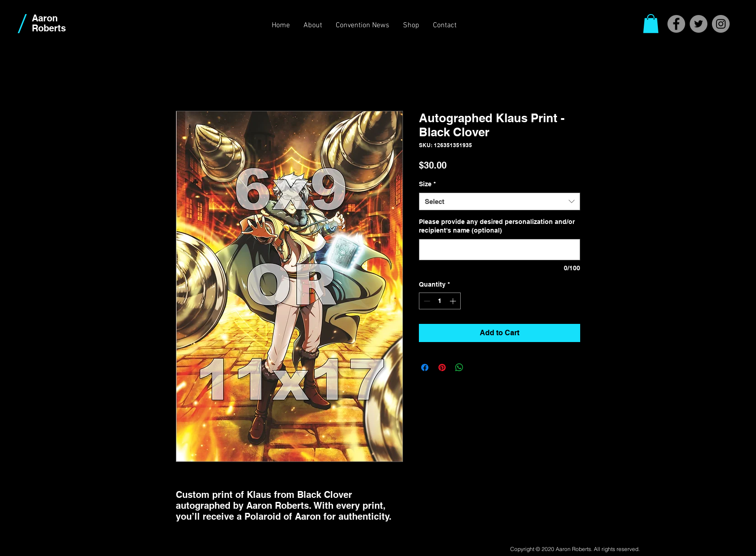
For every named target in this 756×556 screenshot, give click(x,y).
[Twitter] (699, 24)
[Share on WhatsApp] (459, 367)
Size (427, 184)
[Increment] (454, 301)
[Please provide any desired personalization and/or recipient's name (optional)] (500, 250)
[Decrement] (426, 301)
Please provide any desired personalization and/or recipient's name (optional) (497, 226)
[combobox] (500, 201)
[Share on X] (477, 367)
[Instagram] (721, 24)
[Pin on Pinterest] (442, 367)
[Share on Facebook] (425, 367)
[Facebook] (676, 24)
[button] (651, 24)
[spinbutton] (440, 301)
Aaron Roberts (49, 23)
